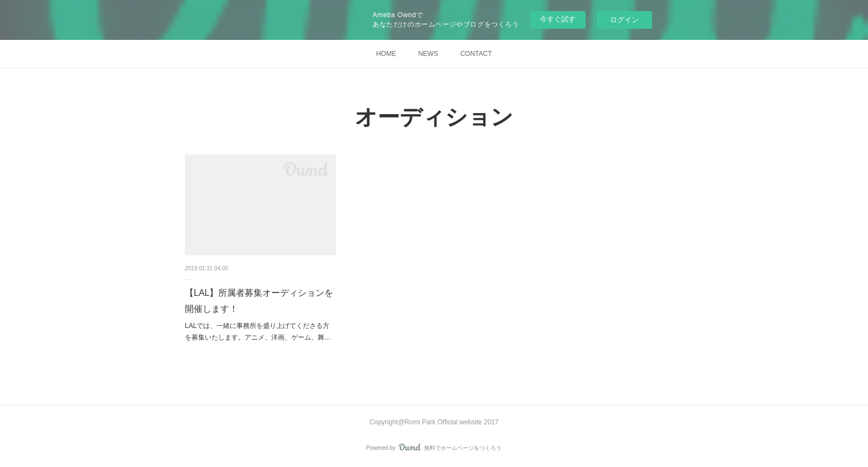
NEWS (428, 54)
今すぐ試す (558, 19)
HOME (386, 54)
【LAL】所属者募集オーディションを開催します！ (259, 301)
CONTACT (476, 54)
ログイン (624, 20)
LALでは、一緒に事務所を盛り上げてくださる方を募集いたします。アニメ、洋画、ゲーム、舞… (258, 332)
